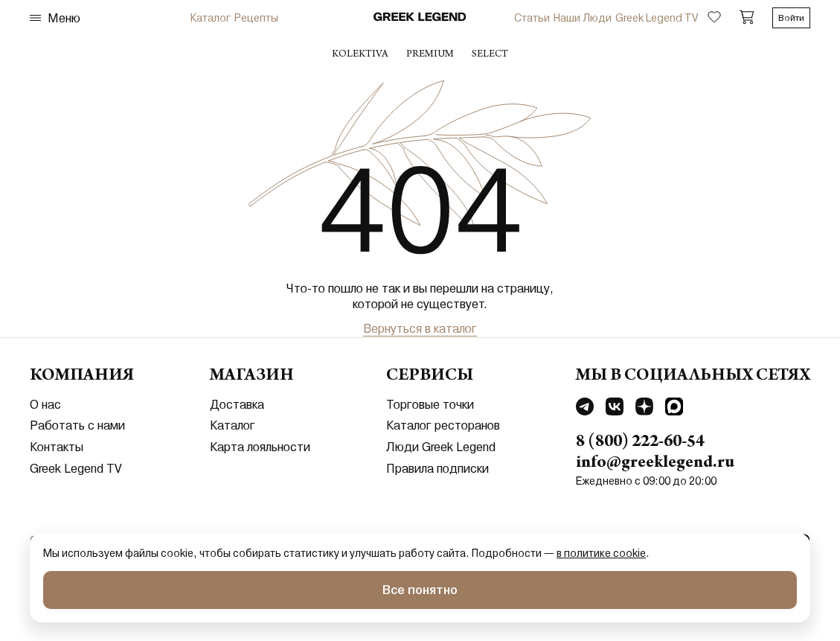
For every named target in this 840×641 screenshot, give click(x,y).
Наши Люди (583, 18)
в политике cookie (601, 553)
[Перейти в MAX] (674, 409)
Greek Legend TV (657, 18)
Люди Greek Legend (441, 447)
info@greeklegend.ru (655, 464)
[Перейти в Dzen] (644, 409)
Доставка (237, 405)
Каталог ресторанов (443, 425)
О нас (45, 405)
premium (430, 55)
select (490, 55)
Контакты (57, 447)
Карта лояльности (260, 447)
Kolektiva (360, 55)
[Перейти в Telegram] (585, 409)
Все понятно (420, 590)
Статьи (532, 18)
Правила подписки (437, 469)
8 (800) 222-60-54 (640, 443)
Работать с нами (77, 425)
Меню (55, 18)
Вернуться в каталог (420, 329)
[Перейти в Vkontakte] (615, 409)
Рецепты (256, 18)
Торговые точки (430, 405)
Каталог (211, 18)
